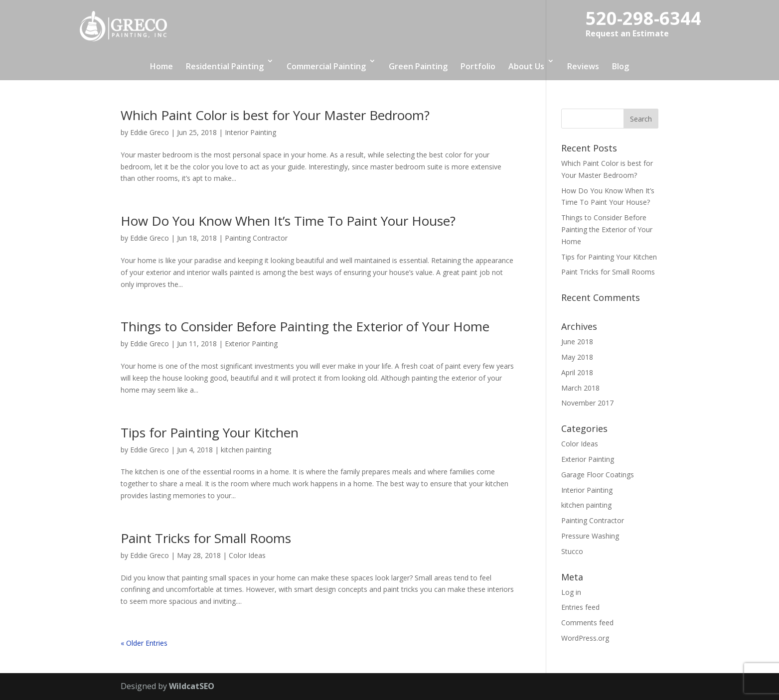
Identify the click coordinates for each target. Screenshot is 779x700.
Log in (571, 592)
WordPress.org (585, 638)
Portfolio (478, 66)
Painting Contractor (256, 238)
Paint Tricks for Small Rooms (206, 538)
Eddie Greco (150, 132)
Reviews (583, 66)
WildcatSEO (192, 686)
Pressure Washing (590, 536)
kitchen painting (246, 450)
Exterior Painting (251, 344)
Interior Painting (250, 132)
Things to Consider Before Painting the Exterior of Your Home (305, 326)
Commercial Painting (326, 66)
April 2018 (577, 372)
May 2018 (577, 357)
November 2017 (587, 403)
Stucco (572, 551)
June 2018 (577, 342)
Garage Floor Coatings (598, 475)
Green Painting (418, 66)
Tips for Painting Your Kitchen (210, 432)
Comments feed (587, 623)
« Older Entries (144, 643)
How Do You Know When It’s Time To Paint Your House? (288, 221)
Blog (621, 66)
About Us (526, 66)
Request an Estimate (627, 33)
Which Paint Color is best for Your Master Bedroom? (275, 115)
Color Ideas (247, 555)
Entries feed (580, 607)
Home (161, 66)
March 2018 (580, 388)
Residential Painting (225, 66)
